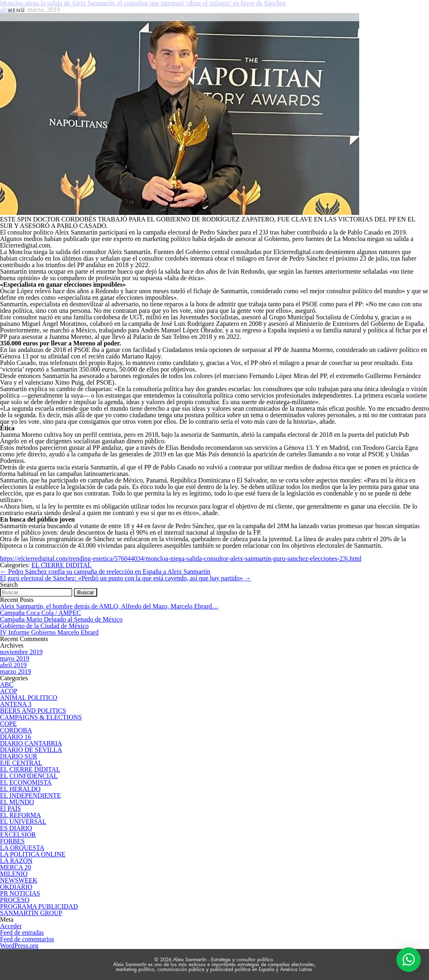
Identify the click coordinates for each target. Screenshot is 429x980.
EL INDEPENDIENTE (30, 795)
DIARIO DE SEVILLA (31, 750)
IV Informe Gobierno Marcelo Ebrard (49, 632)
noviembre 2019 (21, 652)
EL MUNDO (17, 802)
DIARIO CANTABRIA (31, 743)
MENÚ (17, 11)
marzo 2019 (16, 671)
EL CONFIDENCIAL (29, 776)
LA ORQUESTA (22, 848)
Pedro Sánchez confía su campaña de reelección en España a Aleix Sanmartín (105, 572)
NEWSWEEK (19, 880)
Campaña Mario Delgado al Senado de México (61, 619)
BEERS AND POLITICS (33, 711)
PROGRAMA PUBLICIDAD (39, 906)
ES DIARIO (16, 828)
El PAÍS (10, 809)
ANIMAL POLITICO (29, 698)
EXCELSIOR (18, 835)
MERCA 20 (16, 867)
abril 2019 (13, 665)
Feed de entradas (22, 932)
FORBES (12, 841)
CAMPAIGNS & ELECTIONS (41, 717)
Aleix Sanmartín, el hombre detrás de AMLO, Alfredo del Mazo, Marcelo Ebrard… (109, 606)
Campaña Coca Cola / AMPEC (40, 613)
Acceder (11, 926)
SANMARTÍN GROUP (31, 913)
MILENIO (14, 874)
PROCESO (15, 900)
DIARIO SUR (19, 756)
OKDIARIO (16, 887)
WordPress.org (19, 946)
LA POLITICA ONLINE (33, 854)
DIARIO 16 (16, 737)
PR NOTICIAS (20, 893)
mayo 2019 (15, 658)
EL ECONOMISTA (26, 782)
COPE (8, 724)
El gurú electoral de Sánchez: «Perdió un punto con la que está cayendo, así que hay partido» (126, 578)
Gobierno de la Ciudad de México (44, 626)
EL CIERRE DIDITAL (61, 565)
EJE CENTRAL (21, 763)
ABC (7, 685)
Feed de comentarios (27, 939)
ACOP (9, 691)
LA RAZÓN (16, 861)
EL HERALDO (20, 789)
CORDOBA (16, 730)
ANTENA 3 (16, 704)
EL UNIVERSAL (23, 822)
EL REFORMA (20, 815)
